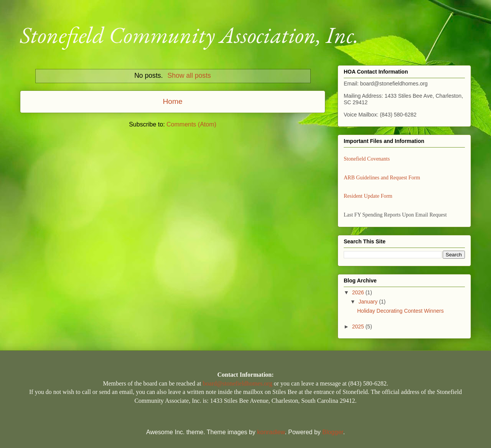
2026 (359, 292)
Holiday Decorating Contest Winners (400, 311)
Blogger (333, 432)
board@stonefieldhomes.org (238, 383)
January (369, 302)
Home (172, 101)
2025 (359, 327)
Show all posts (189, 75)
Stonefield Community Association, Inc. (189, 35)
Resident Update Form (368, 196)
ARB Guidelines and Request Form (382, 178)
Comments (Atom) (191, 124)
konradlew (271, 432)
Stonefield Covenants (367, 159)
